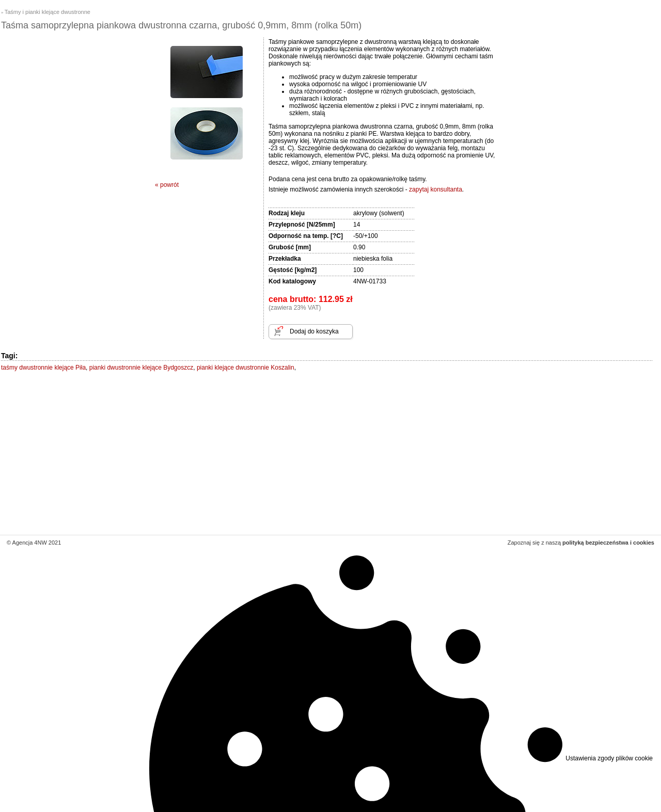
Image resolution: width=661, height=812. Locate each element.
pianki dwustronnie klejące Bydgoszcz (141, 368)
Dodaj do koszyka (314, 331)
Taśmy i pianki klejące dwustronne (48, 12)
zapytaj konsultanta (436, 189)
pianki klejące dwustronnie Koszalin (246, 368)
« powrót (167, 185)
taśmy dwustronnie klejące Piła (43, 368)
